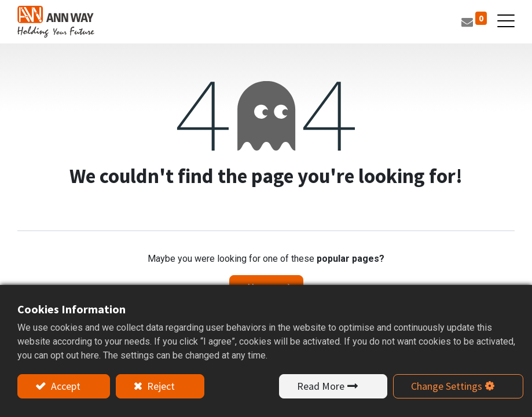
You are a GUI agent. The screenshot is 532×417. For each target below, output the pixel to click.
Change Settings (447, 386)
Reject (160, 386)
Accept (65, 386)
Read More (321, 386)
